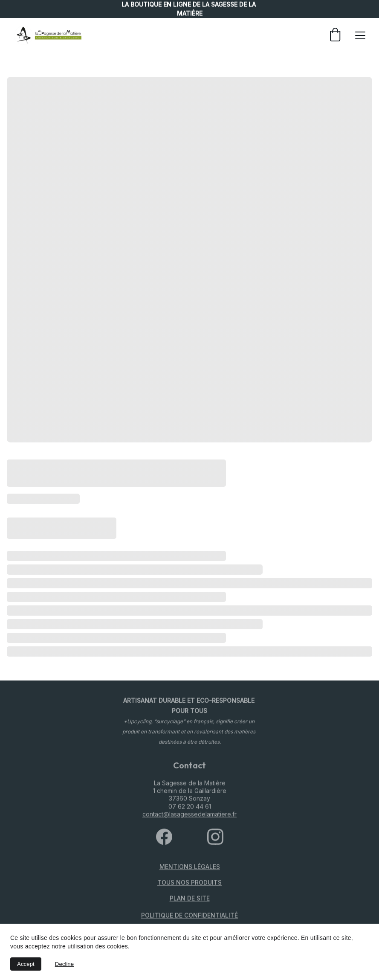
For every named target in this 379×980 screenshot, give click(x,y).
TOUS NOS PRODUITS (189, 883)
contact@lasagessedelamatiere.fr (189, 817)
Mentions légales (190, 868)
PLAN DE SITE (190, 899)
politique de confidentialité (189, 916)
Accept (26, 964)
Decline (64, 964)
